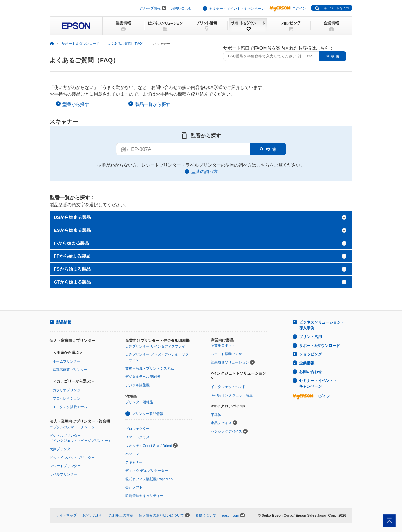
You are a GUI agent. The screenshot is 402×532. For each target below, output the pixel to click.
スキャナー (134, 462)
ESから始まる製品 (72, 230)
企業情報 (307, 363)
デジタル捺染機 (137, 385)
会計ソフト (134, 487)
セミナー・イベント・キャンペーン (237, 9)
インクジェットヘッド (228, 387)
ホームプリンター (67, 361)
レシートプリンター (65, 466)
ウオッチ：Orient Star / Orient (149, 446)
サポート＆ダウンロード (81, 44)
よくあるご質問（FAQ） (126, 44)
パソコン (132, 454)
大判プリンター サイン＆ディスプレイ (155, 346)
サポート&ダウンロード (319, 346)
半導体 (216, 415)
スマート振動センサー (228, 354)
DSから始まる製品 (72, 217)
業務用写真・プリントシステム (150, 368)
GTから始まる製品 (72, 282)
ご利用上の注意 (121, 515)
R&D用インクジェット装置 (232, 395)
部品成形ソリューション (230, 362)
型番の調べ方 (204, 172)
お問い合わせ (181, 8)
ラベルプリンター (63, 474)
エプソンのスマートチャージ (72, 427)
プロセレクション (67, 398)
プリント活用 (310, 337)
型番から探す (76, 104)
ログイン (288, 8)
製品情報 (64, 322)
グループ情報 (150, 8)
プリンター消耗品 (139, 402)
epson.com (230, 515)
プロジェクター (137, 429)
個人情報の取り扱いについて (161, 515)
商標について (206, 515)
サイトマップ (66, 515)
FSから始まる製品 (72, 269)
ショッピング (310, 354)
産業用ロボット (223, 345)
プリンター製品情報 (148, 414)
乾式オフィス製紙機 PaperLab (149, 479)
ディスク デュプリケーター (147, 471)
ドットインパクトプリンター (72, 458)
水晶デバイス (221, 423)
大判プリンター (62, 449)
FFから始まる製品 (72, 256)
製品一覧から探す (153, 104)
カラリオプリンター (68, 390)
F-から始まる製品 (71, 243)
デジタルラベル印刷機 (143, 377)
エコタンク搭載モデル (70, 407)
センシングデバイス (226, 431)
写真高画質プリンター (70, 370)
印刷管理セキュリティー (144, 496)
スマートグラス (137, 437)
